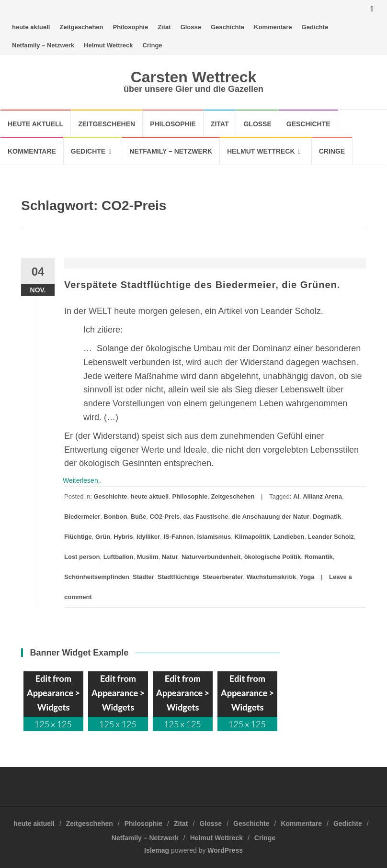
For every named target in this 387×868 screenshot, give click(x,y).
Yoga (307, 577)
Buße (139, 517)
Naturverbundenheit (211, 557)
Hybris (123, 537)
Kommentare (273, 27)
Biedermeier (82, 517)
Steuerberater (223, 577)
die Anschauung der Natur (271, 517)
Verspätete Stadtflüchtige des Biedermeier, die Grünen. (202, 285)
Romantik (318, 557)
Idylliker (148, 537)
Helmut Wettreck (108, 45)
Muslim (148, 557)
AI (296, 496)
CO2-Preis (165, 517)
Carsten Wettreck (194, 77)
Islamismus (214, 537)
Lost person (82, 557)
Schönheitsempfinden (97, 577)
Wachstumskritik (272, 577)
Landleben (289, 537)
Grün (103, 537)
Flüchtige (78, 537)
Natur (170, 557)
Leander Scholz (331, 537)
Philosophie (131, 27)
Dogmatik (327, 517)
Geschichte (228, 27)
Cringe (152, 45)
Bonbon (115, 517)
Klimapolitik (252, 537)
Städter (143, 577)
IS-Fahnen (178, 537)
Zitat (164, 27)
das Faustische (206, 517)
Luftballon (119, 557)
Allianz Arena (322, 496)
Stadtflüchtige (178, 577)
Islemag (157, 850)
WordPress (225, 850)
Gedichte (315, 27)
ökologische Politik (273, 557)
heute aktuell (31, 27)
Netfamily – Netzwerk (43, 45)
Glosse (191, 27)
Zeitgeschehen (81, 27)
